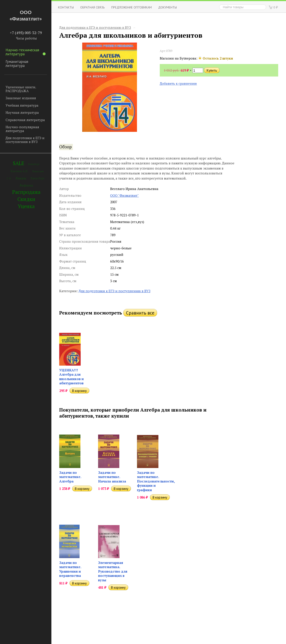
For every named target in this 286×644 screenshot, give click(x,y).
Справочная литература (25, 120)
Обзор (65, 147)
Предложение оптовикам (131, 7)
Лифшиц (26, 185)
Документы (167, 7)
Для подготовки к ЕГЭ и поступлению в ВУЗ (25, 140)
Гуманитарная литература (17, 64)
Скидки (26, 199)
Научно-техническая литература (26, 52)
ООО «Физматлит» (26, 15)
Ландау (21, 178)
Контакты (66, 7)
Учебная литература (22, 105)
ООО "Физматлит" (124, 195)
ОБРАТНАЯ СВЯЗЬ (93, 7)
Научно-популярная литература (22, 129)
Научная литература (22, 112)
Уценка (26, 206)
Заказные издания (21, 98)
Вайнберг (34, 164)
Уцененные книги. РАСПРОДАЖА (21, 89)
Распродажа (26, 192)
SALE (19, 163)
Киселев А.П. (19, 171)
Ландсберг (37, 178)
